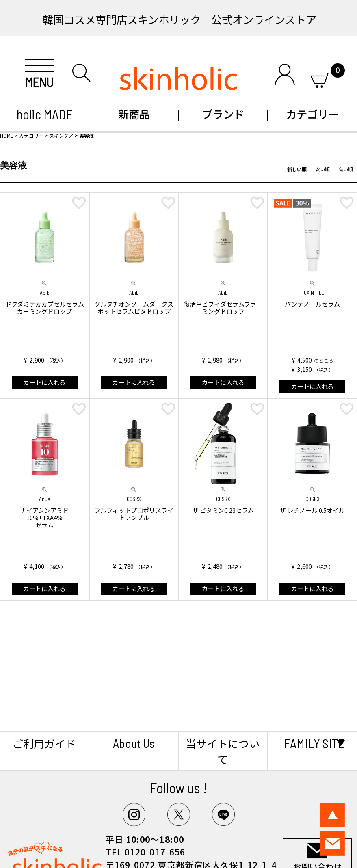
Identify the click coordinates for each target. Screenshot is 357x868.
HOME (7, 135)
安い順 (322, 169)
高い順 (346, 169)
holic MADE (45, 114)
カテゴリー (312, 114)
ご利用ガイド (44, 743)
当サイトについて (223, 751)
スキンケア (61, 135)
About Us (134, 743)
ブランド (223, 114)
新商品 (134, 114)
